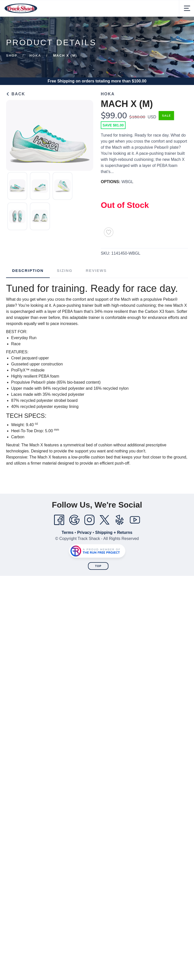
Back (16, 94)
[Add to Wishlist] (109, 232)
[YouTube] (135, 520)
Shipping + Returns (114, 532)
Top (98, 566)
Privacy (84, 532)
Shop (12, 56)
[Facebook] (59, 520)
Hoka (35, 56)
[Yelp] (120, 520)
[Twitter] (105, 520)
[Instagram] (89, 520)
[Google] (74, 520)
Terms (68, 532)
